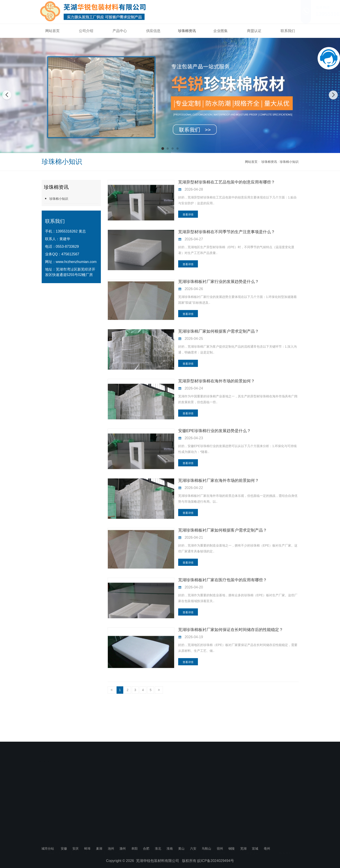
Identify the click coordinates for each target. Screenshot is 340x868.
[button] (163, 149)
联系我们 (288, 31)
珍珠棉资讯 (187, 31)
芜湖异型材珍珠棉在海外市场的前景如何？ (217, 381)
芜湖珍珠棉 (46, 761)
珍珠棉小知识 (289, 162)
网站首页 (52, 31)
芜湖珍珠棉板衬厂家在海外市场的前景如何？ (219, 480)
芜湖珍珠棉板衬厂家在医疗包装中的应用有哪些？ (223, 580)
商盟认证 (254, 31)
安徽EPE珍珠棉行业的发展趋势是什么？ (214, 431)
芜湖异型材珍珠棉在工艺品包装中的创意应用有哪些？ (227, 182)
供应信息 (153, 31)
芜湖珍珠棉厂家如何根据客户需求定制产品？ (219, 331)
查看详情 (188, 215)
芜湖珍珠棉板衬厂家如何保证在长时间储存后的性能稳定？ (231, 630)
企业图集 (221, 31)
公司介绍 (86, 31)
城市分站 (48, 849)
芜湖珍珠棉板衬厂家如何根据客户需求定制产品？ (223, 530)
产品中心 (120, 31)
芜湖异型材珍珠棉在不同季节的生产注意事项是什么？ (227, 232)
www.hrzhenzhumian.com (76, 262)
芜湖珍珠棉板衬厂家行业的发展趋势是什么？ (219, 282)
